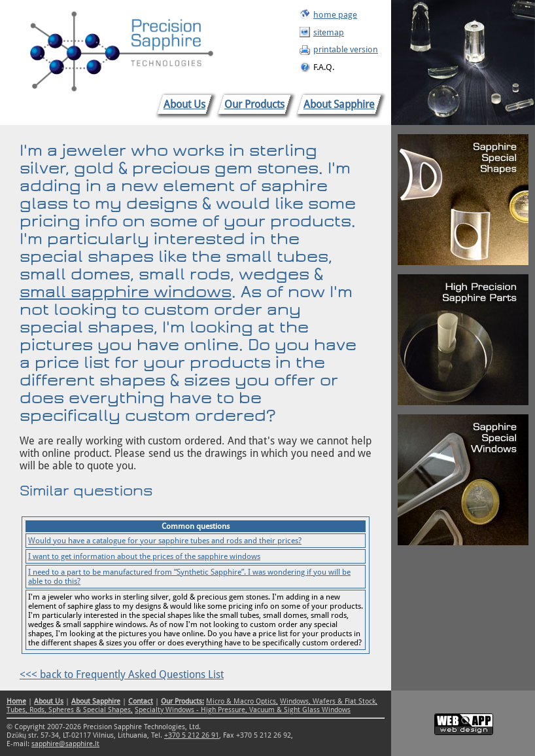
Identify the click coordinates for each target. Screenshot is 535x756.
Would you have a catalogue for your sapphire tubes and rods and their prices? (165, 541)
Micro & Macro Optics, (242, 701)
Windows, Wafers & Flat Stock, (329, 701)
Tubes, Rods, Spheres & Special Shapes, (70, 710)
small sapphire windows (126, 292)
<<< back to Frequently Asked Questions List (122, 675)
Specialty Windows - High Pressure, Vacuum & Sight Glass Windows (243, 710)
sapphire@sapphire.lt (65, 744)
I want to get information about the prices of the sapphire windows (144, 556)
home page (335, 15)
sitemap (329, 32)
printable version (346, 49)
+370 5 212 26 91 (192, 735)
